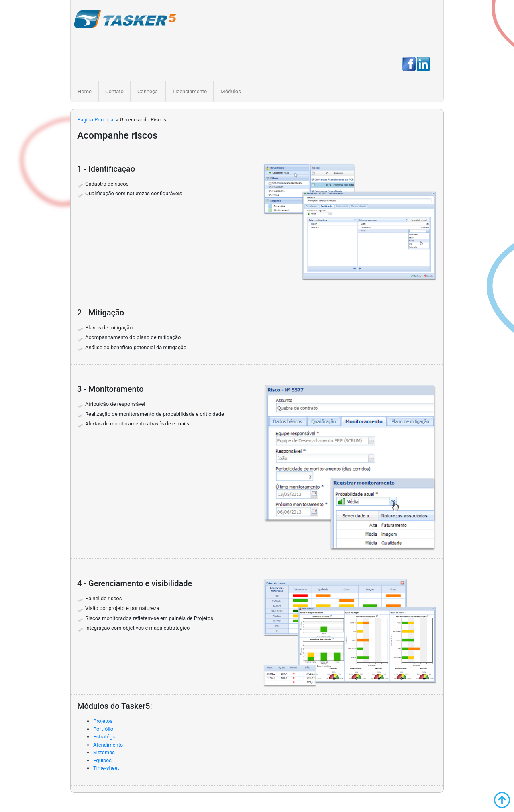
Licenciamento (190, 91)
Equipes (102, 760)
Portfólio (103, 729)
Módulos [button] (231, 91)
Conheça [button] (148, 91)
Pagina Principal (96, 120)
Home (86, 91)
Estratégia (105, 737)
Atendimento (108, 745)
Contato (114, 91)
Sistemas (104, 752)
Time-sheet (106, 768)
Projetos (103, 721)
